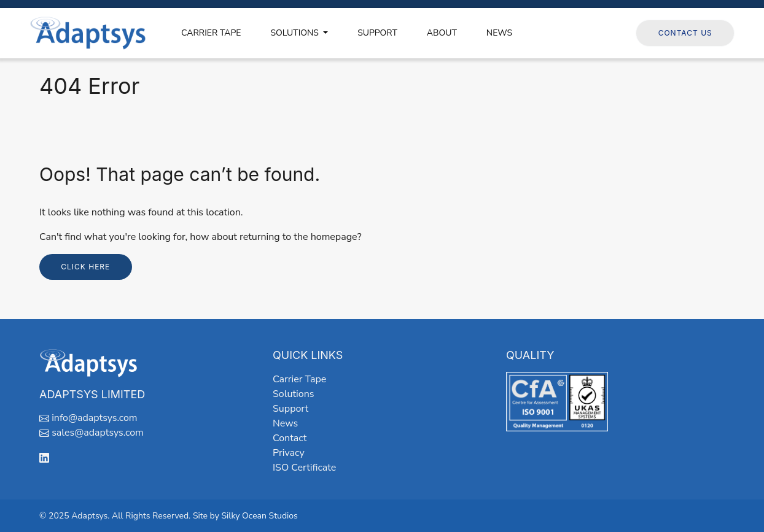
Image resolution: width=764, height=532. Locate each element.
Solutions (293, 394)
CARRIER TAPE (211, 33)
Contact (290, 438)
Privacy (289, 453)
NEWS (499, 33)
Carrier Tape (299, 379)
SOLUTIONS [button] (295, 33)
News (285, 423)
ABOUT (442, 33)
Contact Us (685, 33)
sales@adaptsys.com (98, 433)
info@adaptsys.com (94, 418)
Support (290, 409)
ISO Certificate (304, 468)
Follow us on (596, 33)
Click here (85, 267)
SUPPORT (377, 33)
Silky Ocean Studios (259, 516)
